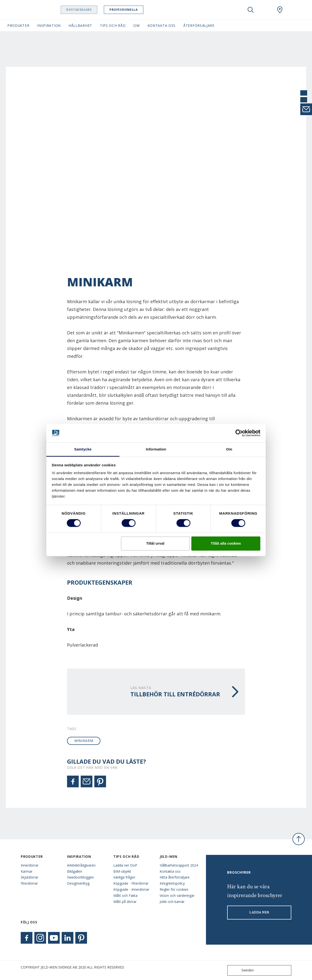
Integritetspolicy (172, 883)
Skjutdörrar (29, 877)
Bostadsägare (91, 10)
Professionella (136, 10)
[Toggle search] (251, 10)
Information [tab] (156, 449)
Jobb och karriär (172, 902)
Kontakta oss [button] (161, 25)
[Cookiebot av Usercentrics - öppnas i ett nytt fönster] (239, 433)
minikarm (84, 741)
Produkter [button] (18, 25)
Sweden (242, 970)
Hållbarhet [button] (80, 25)
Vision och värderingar (177, 895)
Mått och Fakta (125, 895)
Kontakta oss (170, 871)
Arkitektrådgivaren (81, 865)
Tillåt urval (155, 543)
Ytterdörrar (29, 883)
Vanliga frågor (124, 877)
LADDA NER (259, 912)
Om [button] (136, 25)
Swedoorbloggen (80, 877)
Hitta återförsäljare (175, 877)
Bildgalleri (75, 871)
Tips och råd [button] (113, 25)
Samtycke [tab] (83, 449)
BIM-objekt (122, 871)
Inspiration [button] (49, 25)
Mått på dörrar (125, 902)
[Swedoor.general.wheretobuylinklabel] (280, 10)
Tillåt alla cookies (226, 543)
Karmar (27, 871)
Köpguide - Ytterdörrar (131, 883)
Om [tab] (229, 449)
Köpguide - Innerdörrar (131, 889)
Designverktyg (78, 883)
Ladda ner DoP (125, 865)
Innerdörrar (30, 865)
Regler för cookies (174, 889)
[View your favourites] (265, 10)
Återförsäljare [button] (199, 25)
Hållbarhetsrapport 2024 (179, 865)
